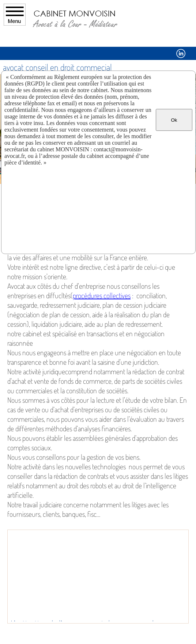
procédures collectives (102, 295)
